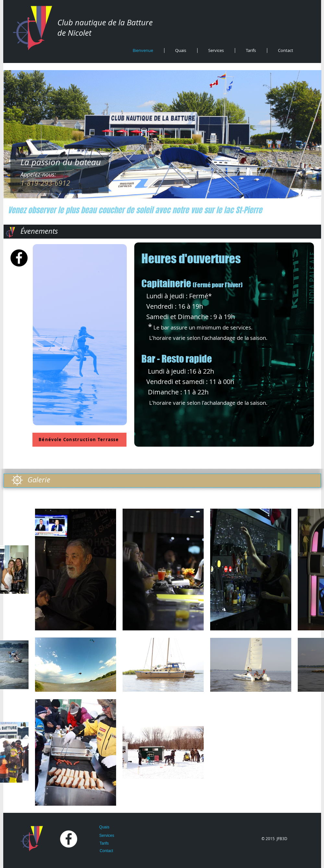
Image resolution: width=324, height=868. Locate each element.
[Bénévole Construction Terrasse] (79, 440)
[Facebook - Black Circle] (19, 258)
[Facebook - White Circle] (69, 839)
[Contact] (107, 851)
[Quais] (104, 827)
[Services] (107, 836)
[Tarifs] (104, 844)
